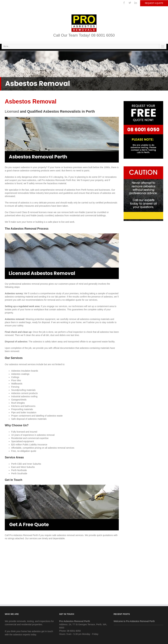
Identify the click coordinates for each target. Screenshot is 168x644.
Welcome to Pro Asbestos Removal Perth (134, 621)
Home (146, 71)
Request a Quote (154, 3)
